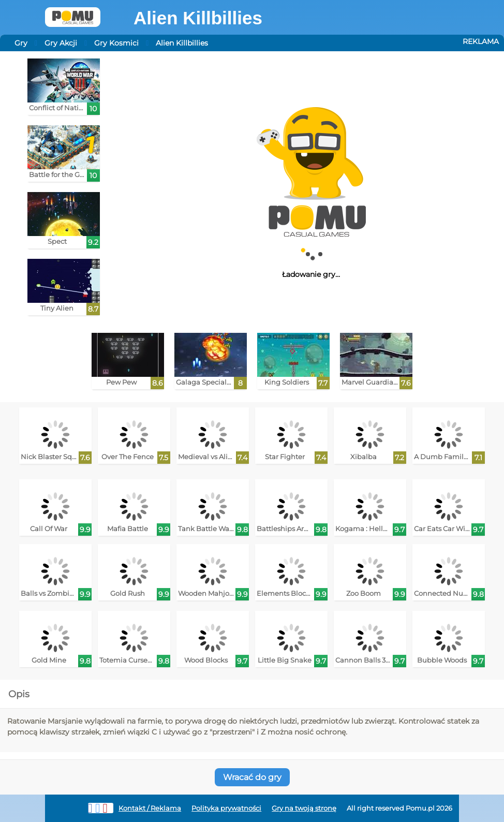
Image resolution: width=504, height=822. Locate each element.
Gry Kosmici (116, 43)
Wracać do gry (252, 777)
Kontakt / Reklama (150, 808)
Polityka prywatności (226, 808)
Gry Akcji (61, 43)
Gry (21, 43)
